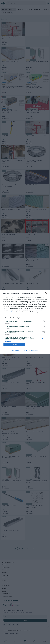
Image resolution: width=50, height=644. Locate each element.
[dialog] (25, 322)
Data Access (25, 351)
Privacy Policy (35, 351)
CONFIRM (14, 344)
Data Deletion (15, 351)
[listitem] (25, 318)
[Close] (47, 294)
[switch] (43, 321)
